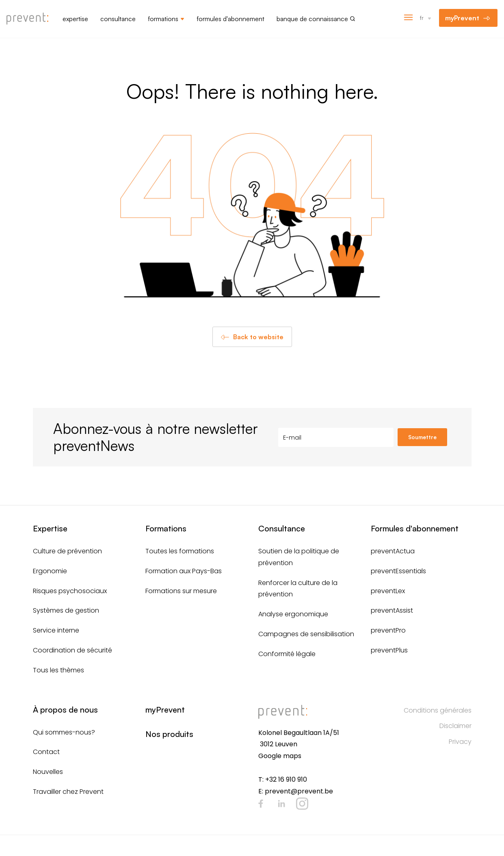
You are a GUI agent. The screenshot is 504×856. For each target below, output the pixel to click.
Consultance (118, 19)
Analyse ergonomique (293, 614)
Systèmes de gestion (66, 610)
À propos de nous (65, 710)
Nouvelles (48, 772)
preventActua (393, 551)
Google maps (280, 756)
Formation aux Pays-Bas (184, 571)
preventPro (388, 630)
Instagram (302, 804)
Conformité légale (287, 654)
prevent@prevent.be (299, 791)
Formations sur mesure (181, 591)
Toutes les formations (180, 551)
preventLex (388, 591)
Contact (46, 752)
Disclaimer (455, 726)
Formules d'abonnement (230, 19)
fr (422, 18)
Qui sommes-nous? (64, 732)
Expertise (75, 19)
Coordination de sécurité (72, 650)
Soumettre (422, 437)
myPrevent (462, 18)
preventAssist (392, 610)
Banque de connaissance (312, 19)
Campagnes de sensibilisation (306, 634)
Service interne (56, 630)
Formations (163, 19)
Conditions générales (438, 710)
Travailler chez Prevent (68, 792)
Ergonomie (50, 571)
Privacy (460, 742)
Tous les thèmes (58, 670)
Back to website (258, 337)
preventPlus (389, 650)
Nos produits (169, 734)
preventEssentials (398, 571)
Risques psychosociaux (70, 591)
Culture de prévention (67, 551)
